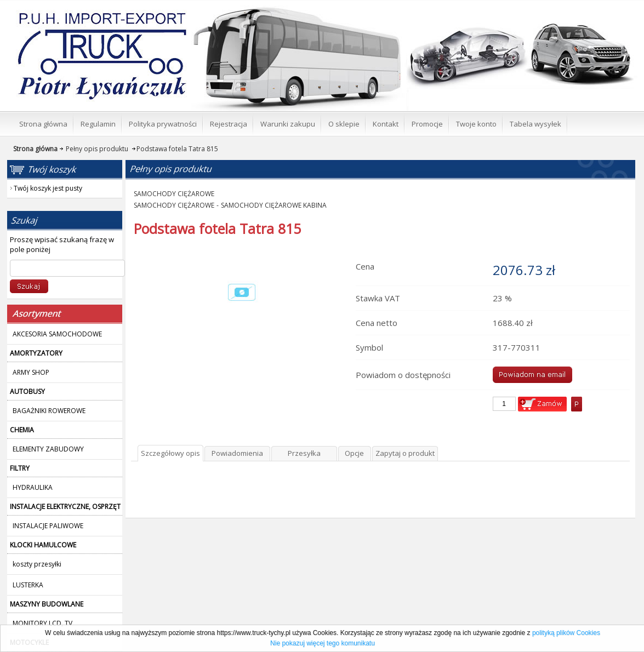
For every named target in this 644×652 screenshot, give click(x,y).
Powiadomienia (237, 453)
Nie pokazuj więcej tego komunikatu (323, 643)
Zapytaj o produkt (405, 453)
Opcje (354, 453)
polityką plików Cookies (566, 633)
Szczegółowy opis (170, 453)
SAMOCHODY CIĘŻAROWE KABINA (274, 205)
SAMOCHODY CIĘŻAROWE (174, 194)
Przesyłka (304, 453)
